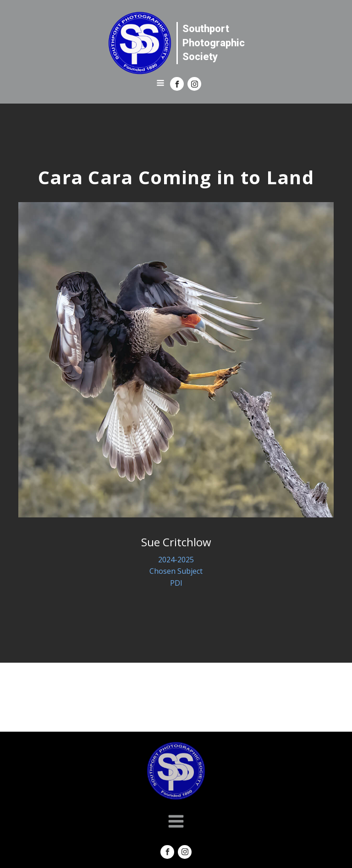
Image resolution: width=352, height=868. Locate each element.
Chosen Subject (176, 571)
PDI (176, 583)
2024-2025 (176, 560)
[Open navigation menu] (160, 84)
